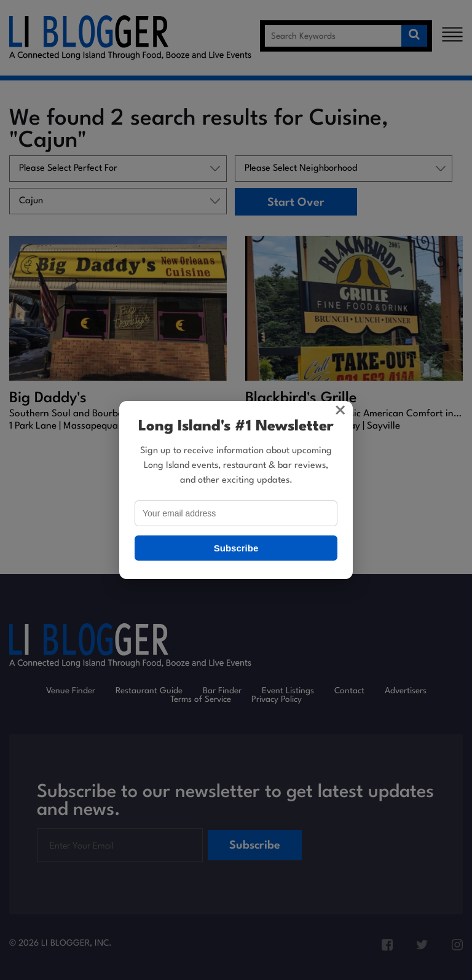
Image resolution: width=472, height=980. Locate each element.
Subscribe (236, 548)
